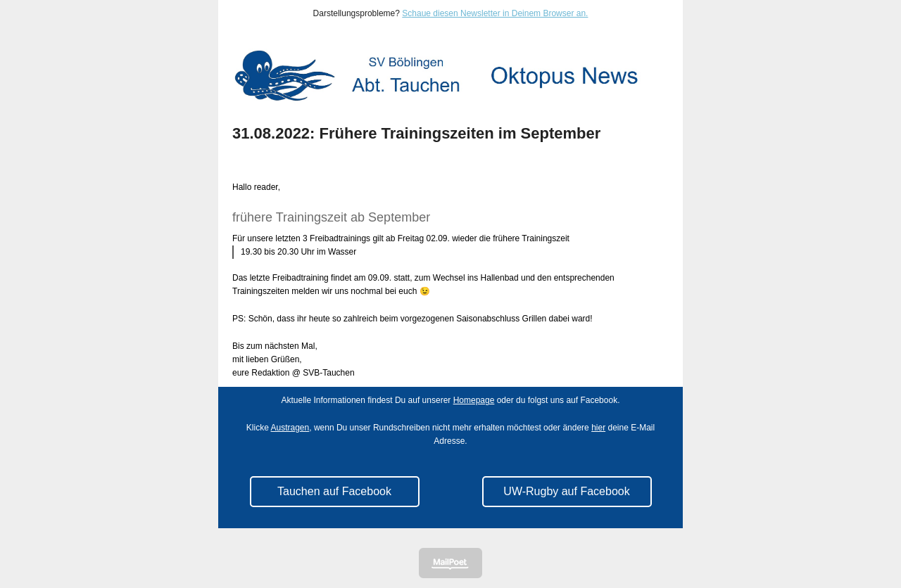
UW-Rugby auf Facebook (566, 491)
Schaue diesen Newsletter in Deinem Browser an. (495, 13)
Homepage (474, 400)
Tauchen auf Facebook (334, 491)
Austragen (290, 428)
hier (598, 428)
